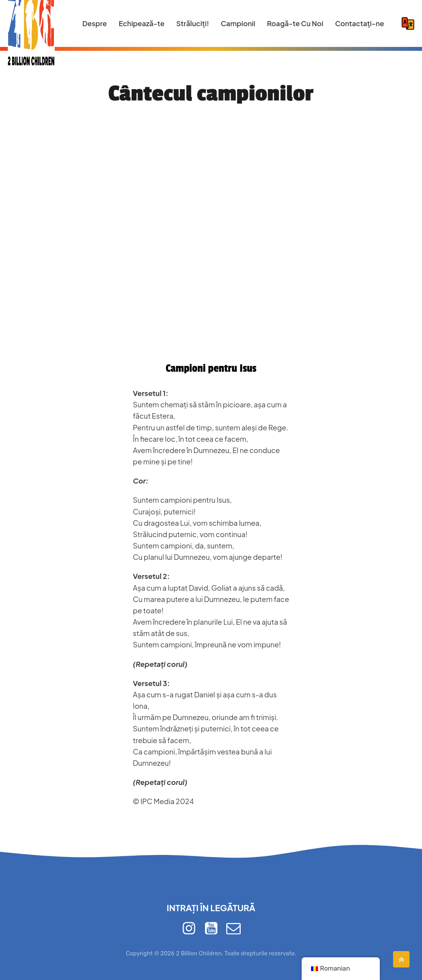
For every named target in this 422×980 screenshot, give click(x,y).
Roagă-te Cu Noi (295, 23)
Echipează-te (142, 23)
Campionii (238, 23)
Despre (94, 23)
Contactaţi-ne (359, 23)
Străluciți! (193, 23)
